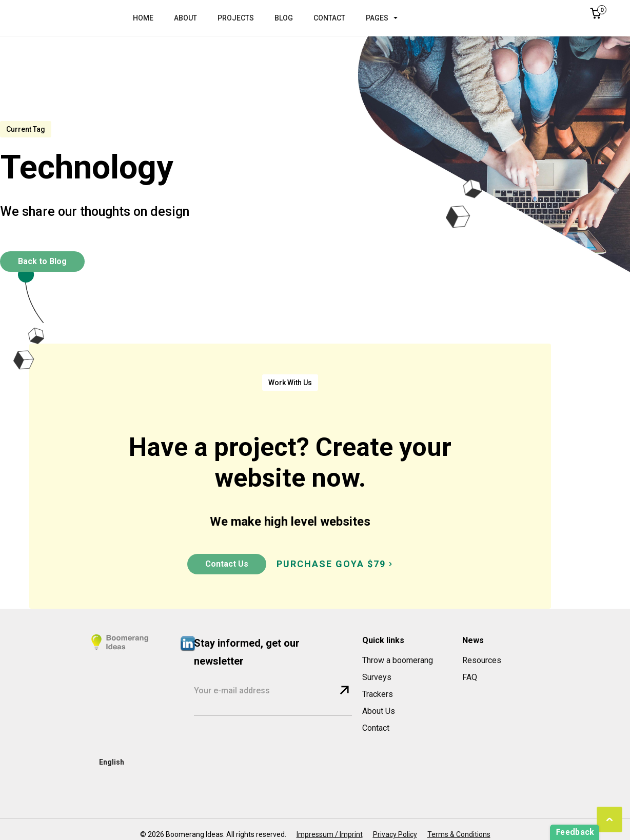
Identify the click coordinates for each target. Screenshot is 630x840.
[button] (387, 18)
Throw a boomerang (398, 660)
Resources (482, 660)
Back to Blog (42, 261)
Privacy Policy (395, 834)
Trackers (378, 694)
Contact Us (227, 564)
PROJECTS (236, 18)
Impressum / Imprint (330, 834)
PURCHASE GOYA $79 (331, 564)
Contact (376, 728)
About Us (379, 711)
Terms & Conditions (459, 834)
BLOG (284, 18)
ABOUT (185, 18)
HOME (143, 18)
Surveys (377, 677)
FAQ (470, 677)
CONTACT (329, 18)
